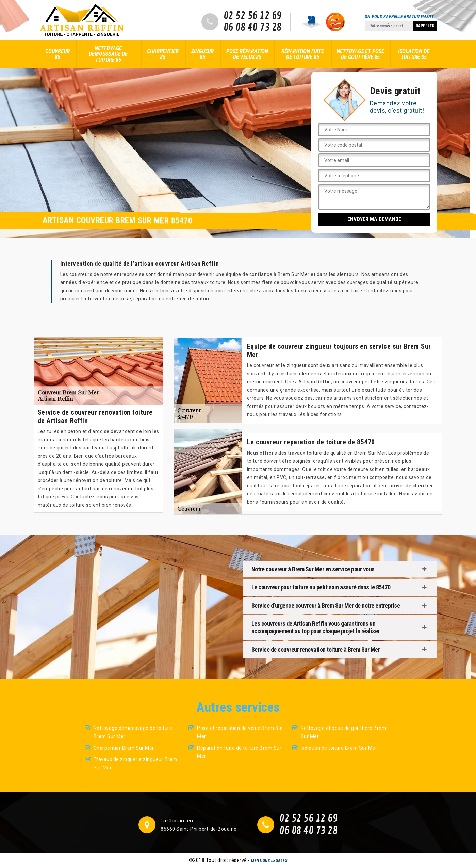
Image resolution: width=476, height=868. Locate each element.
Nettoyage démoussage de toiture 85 (108, 54)
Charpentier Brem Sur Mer (124, 748)
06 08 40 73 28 (253, 28)
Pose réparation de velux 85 (247, 54)
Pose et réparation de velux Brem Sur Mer (240, 732)
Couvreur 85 (57, 54)
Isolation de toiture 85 (414, 54)
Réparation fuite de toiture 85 (303, 54)
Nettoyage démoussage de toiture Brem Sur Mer (133, 732)
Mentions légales (269, 861)
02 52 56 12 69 (253, 16)
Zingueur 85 (202, 54)
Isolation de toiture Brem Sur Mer (339, 748)
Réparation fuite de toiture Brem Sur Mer (239, 752)
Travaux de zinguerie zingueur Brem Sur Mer (135, 764)
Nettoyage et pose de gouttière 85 (360, 54)
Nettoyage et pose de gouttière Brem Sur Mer (344, 732)
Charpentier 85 (163, 54)
